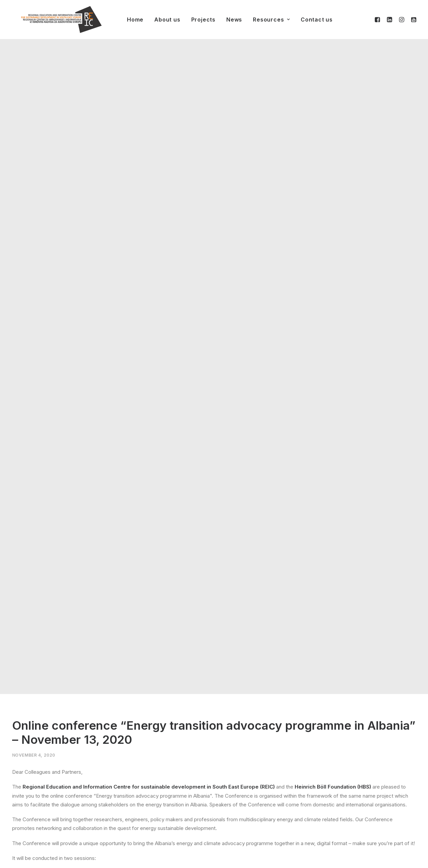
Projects (194, 20)
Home (126, 20)
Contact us (307, 20)
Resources (262, 20)
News (225, 20)
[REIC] (52, 20)
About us (158, 20)
